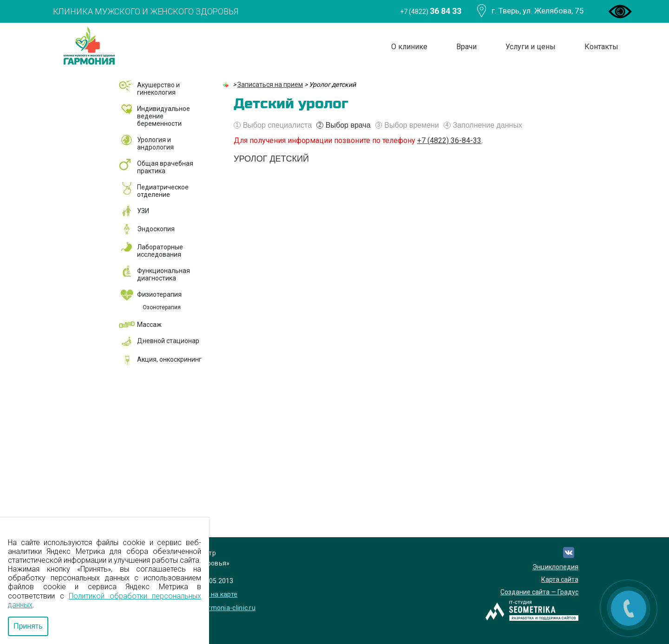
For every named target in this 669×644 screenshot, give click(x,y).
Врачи (466, 47)
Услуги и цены (531, 47)
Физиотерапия (159, 294)
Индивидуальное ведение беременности (164, 116)
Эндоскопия (156, 229)
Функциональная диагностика (164, 274)
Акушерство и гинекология (158, 89)
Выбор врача (343, 125)
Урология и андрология (155, 143)
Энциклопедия (555, 567)
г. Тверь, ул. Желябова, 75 (538, 11)
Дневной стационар (168, 341)
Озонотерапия (162, 307)
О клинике (409, 47)
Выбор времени (407, 125)
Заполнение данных (483, 125)
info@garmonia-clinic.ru (219, 608)
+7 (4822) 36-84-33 (449, 140)
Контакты (601, 47)
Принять (28, 626)
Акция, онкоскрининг (169, 359)
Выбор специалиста (273, 125)
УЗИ (143, 211)
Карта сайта (560, 579)
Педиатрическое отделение (163, 191)
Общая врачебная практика (165, 167)
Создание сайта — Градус (539, 592)
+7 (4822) (431, 11)
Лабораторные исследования (160, 251)
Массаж (149, 325)
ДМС (136, 403)
